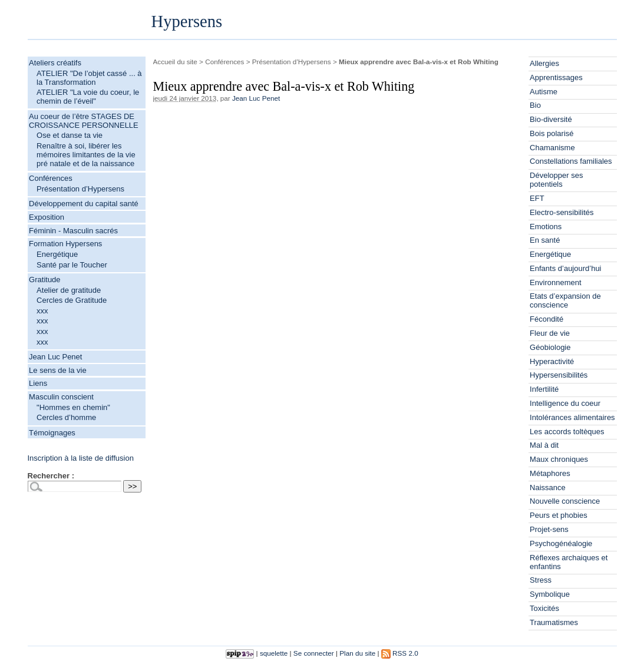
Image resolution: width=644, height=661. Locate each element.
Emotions (546, 227)
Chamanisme (552, 148)
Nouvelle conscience (565, 501)
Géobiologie (550, 347)
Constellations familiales (571, 161)
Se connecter (314, 653)
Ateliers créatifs (55, 63)
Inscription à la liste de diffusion (81, 458)
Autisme (544, 92)
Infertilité (544, 389)
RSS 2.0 (400, 653)
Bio (535, 105)
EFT (537, 198)
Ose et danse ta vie (70, 135)
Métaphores (550, 473)
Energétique (57, 254)
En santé (545, 240)
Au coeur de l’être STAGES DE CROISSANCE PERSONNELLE (84, 121)
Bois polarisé (551, 133)
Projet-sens (549, 529)
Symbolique (550, 594)
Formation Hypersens (65, 244)
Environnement (555, 282)
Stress (541, 580)
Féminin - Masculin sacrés (73, 231)
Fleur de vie (550, 333)
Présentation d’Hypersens (80, 189)
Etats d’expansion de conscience (565, 300)
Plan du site (357, 653)
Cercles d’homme (66, 417)
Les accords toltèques (567, 432)
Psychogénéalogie (561, 543)
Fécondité (546, 319)
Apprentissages (556, 77)
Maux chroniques (559, 459)
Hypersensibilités (559, 375)
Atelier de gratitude (69, 290)
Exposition (47, 217)
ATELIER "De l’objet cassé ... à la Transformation (89, 78)
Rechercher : (51, 476)
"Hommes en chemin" (73, 407)
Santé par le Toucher (72, 265)
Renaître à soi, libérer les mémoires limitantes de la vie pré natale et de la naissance (86, 155)
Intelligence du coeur (565, 403)
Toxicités (544, 608)
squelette (274, 653)
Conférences (51, 178)
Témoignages (52, 433)
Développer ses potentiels (556, 180)
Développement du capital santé (84, 204)
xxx (42, 311)
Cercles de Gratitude (72, 300)
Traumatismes (554, 622)
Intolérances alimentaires (572, 417)
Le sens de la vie (58, 370)
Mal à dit (544, 445)
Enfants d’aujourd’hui (565, 268)
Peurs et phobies (559, 515)
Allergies (544, 63)
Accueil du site (175, 62)
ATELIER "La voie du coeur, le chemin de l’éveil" (88, 97)
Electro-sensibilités (562, 212)
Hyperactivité (552, 361)
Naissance (548, 488)
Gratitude (44, 280)
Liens (38, 383)
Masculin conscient (61, 397)
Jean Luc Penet (55, 357)
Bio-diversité (551, 119)
